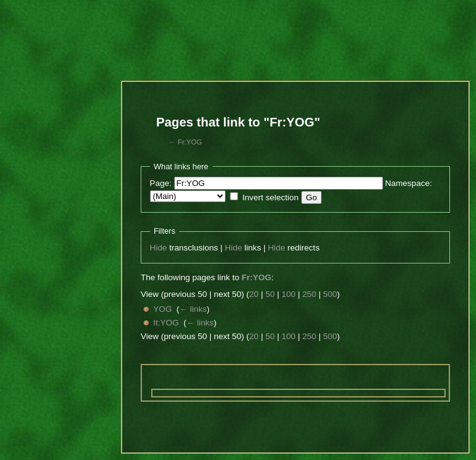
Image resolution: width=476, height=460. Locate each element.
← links (193, 309)
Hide (159, 248)
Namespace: (408, 183)
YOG (162, 309)
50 (270, 294)
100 (289, 294)
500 (330, 294)
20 (254, 294)
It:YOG (166, 323)
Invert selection (271, 197)
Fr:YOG (190, 142)
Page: (161, 183)
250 (310, 294)
